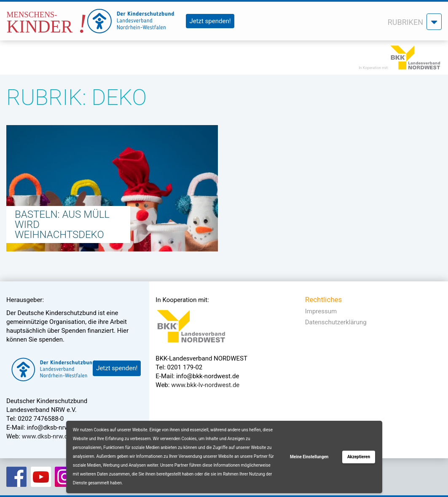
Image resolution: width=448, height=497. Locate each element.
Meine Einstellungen (309, 457)
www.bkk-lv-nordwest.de (205, 385)
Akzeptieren (359, 457)
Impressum (321, 311)
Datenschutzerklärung (336, 322)
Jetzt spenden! (210, 21)
